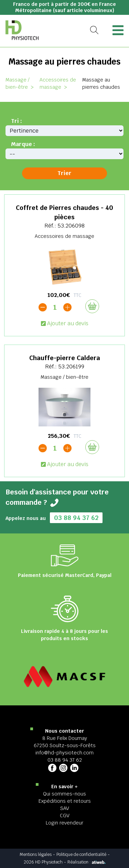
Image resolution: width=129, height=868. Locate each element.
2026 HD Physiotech (43, 862)
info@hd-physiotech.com (64, 753)
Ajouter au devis (65, 323)
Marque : (23, 144)
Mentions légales (36, 855)
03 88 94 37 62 (76, 518)
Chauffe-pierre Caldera (65, 358)
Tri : (17, 121)
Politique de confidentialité (81, 855)
